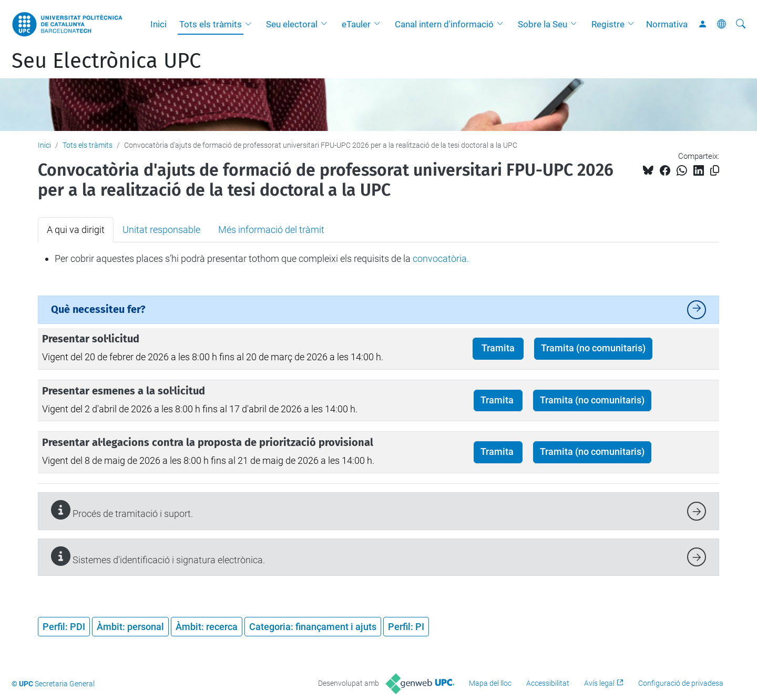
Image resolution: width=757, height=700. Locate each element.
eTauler (356, 24)
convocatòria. (441, 258)
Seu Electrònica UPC (106, 61)
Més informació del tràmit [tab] (271, 230)
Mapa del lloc (490, 683)
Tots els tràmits (211, 24)
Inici (158, 24)
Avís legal (599, 683)
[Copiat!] (715, 171)
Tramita (498, 348)
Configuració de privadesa (681, 683)
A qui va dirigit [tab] (76, 230)
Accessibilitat (548, 683)
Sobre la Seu (543, 24)
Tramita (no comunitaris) (593, 348)
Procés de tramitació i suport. (122, 510)
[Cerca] (741, 24)
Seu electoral (292, 24)
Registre (608, 24)
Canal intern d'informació (444, 24)
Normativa (667, 24)
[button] (251, 24)
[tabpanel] (378, 259)
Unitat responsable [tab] (161, 230)
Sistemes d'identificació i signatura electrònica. (158, 556)
